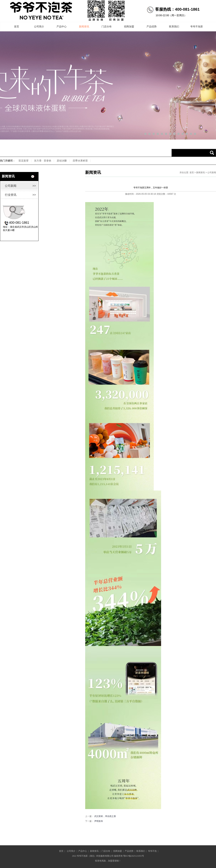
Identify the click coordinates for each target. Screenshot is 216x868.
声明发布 (99, 821)
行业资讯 (20, 195)
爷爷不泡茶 (197, 27)
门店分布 (107, 27)
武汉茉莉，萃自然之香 (105, 816)
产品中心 (62, 27)
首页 (17, 27)
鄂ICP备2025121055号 (134, 856)
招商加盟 (129, 27)
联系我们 (174, 27)
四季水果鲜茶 (80, 161)
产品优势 (152, 27)
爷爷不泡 (152, 851)
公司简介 (39, 27)
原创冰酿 (62, 161)
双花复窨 (24, 161)
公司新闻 (20, 186)
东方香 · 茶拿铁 (43, 161)
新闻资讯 (84, 27)
